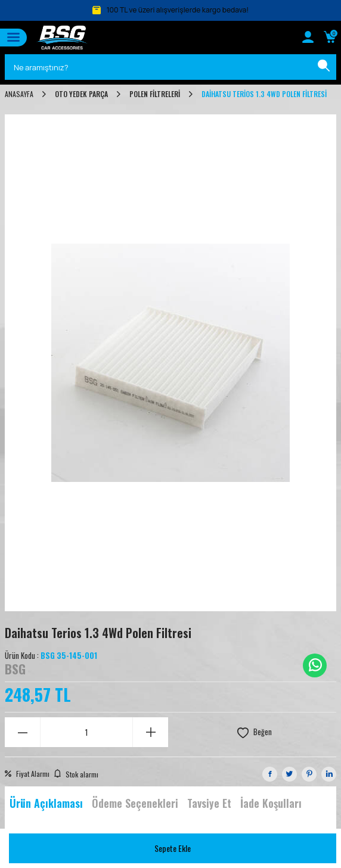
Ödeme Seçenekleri (135, 803)
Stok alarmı (76, 774)
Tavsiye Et (209, 803)
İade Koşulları (271, 803)
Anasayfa (19, 94)
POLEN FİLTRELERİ (155, 94)
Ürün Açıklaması (46, 803)
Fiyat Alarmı (27, 774)
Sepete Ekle (173, 848)
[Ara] (324, 67)
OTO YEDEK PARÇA (81, 94)
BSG (15, 669)
